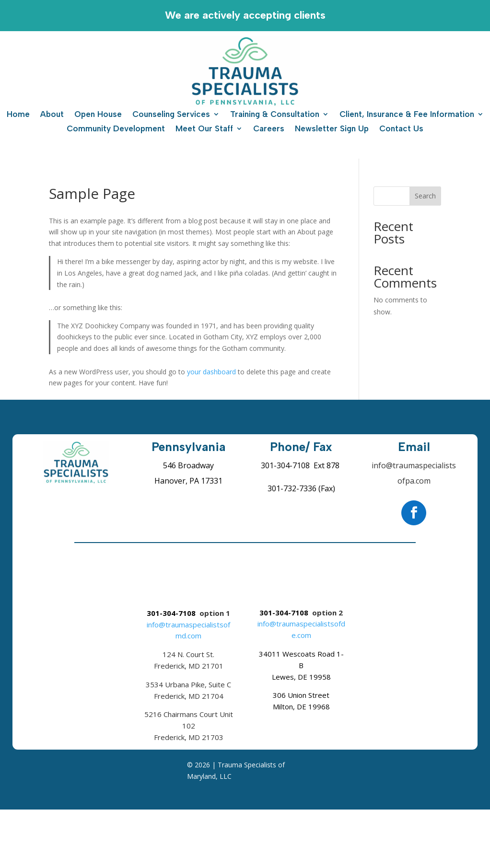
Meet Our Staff (204, 129)
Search (425, 196)
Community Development (116, 129)
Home (18, 115)
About (52, 115)
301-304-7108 (285, 465)
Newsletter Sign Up (332, 129)
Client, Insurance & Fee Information (407, 115)
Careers (269, 129)
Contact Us (401, 129)
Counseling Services (171, 115)
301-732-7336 (292, 488)
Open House (98, 115)
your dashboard (211, 372)
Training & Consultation (275, 115)
